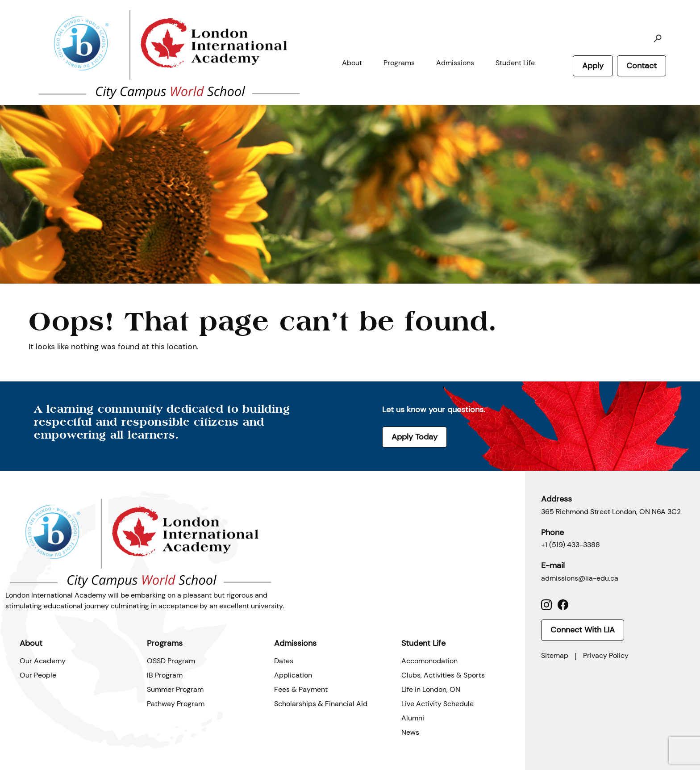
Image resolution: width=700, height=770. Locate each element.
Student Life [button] (515, 63)
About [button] (352, 63)
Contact (642, 66)
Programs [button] (399, 63)
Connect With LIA (583, 630)
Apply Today (415, 437)
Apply (593, 66)
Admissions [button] (455, 63)
